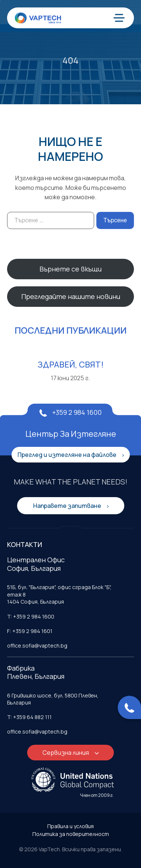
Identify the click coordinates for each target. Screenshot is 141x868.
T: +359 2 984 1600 (31, 616)
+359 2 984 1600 (70, 412)
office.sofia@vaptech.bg (37, 646)
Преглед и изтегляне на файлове (68, 455)
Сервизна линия (66, 753)
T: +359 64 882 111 (29, 717)
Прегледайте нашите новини (71, 296)
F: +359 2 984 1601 (30, 631)
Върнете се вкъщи (70, 269)
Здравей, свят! (71, 365)
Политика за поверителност (71, 834)
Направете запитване (68, 506)
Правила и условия (70, 826)
